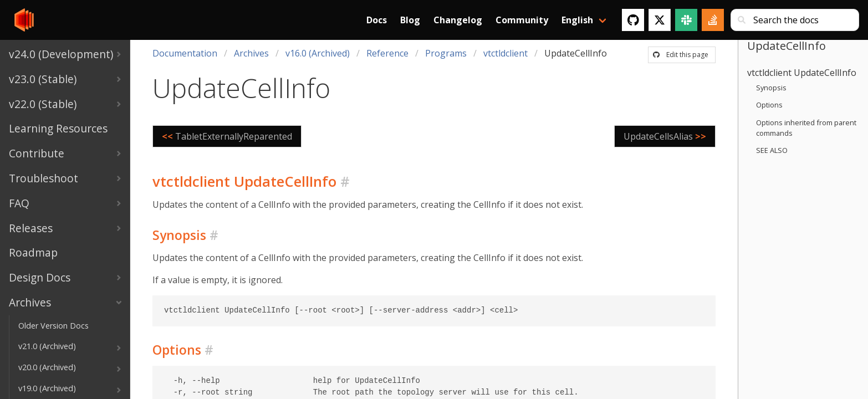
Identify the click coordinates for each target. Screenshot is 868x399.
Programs (446, 53)
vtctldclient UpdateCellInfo (802, 73)
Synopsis (771, 88)
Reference (387, 53)
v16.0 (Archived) (318, 53)
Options (769, 105)
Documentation (185, 53)
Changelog (458, 20)
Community (522, 20)
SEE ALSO (772, 150)
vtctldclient (506, 53)
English (577, 20)
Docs (377, 20)
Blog (410, 20)
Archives (251, 53)
